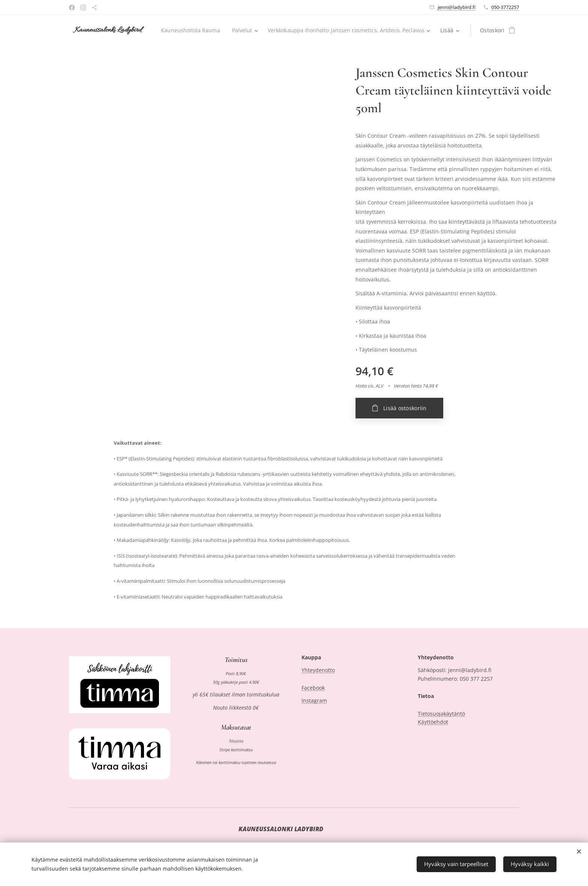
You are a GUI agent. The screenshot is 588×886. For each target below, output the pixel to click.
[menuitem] (364, 30)
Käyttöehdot (433, 722)
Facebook (313, 688)
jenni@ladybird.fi (457, 7)
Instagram (314, 701)
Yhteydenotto (318, 670)
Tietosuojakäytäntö (441, 714)
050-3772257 (505, 7)
